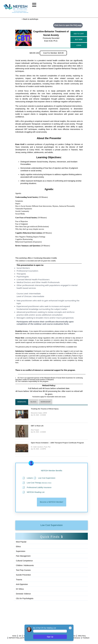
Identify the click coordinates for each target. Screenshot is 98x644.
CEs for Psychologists (25, 598)
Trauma (19, 580)
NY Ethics (20, 589)
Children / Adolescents (25, 565)
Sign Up (50, 637)
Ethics (18, 547)
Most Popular (21, 542)
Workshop (45, 402)
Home (14, 636)
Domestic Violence (23, 594)
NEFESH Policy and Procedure (20, 638)
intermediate (35, 293)
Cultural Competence (24, 561)
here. (17, 363)
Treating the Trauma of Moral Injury (45, 409)
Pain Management (23, 556)
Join (20, 636)
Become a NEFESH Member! (52, 502)
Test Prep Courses (23, 570)
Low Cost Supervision (52, 525)
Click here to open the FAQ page (68, 25)
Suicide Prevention (23, 575)
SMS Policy (82, 636)
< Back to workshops (30, 19)
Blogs (33, 402)
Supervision (21, 551)
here (75, 347)
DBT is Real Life (37, 426)
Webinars (22, 402)
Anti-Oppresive (22, 584)
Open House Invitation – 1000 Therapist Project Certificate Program (57, 443)
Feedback (86, 638)
